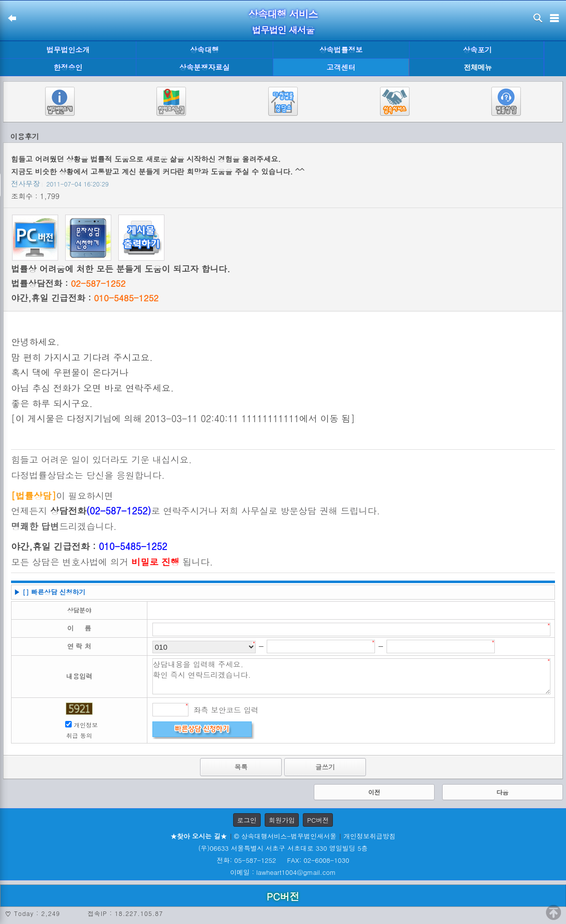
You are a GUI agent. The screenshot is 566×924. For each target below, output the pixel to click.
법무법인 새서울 (283, 30)
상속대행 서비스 (283, 14)
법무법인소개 (68, 50)
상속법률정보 (341, 50)
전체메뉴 (478, 67)
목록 (241, 767)
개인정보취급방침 (369, 836)
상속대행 (205, 50)
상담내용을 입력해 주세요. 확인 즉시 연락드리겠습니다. (351, 676)
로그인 (247, 820)
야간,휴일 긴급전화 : (85, 298)
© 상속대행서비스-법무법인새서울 (285, 836)
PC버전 (318, 820)
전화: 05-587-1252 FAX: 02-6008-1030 (283, 860)
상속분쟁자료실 (205, 67)
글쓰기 (325, 767)
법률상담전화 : (68, 283)
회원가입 (282, 820)
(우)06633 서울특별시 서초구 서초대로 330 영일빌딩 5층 (283, 848)
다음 (502, 792)
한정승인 (68, 67)
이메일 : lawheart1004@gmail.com (283, 872)
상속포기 (478, 50)
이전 (374, 792)
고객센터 (341, 67)
